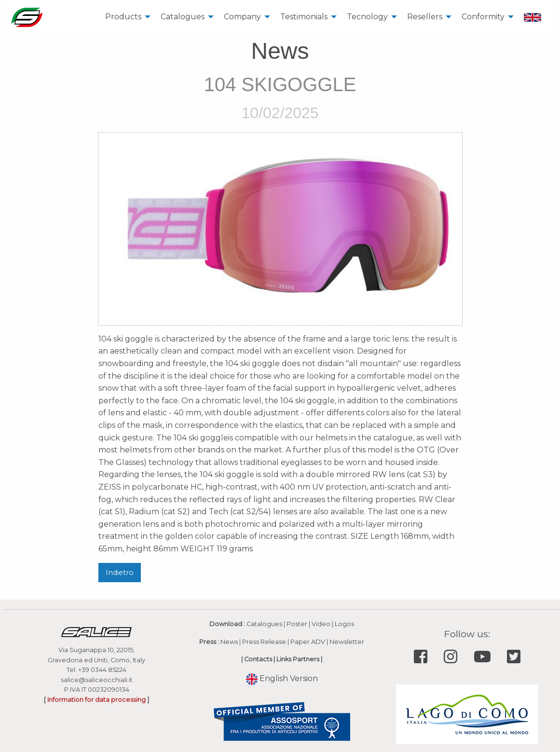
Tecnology (367, 17)
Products (123, 17)
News (229, 642)
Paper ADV (308, 642)
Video (321, 624)
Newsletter (347, 642)
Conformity (483, 17)
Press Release (264, 642)
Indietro (120, 573)
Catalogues (183, 17)
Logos (344, 624)
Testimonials (304, 17)
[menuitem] (125, 17)
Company (242, 17)
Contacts (258, 659)
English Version (282, 678)
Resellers (425, 17)
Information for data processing (96, 700)
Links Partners (298, 659)
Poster (297, 624)
